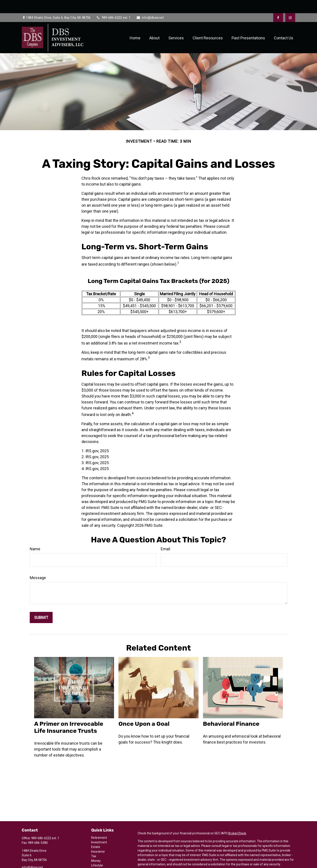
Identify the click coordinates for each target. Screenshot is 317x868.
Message (38, 564)
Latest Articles (101, 857)
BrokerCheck (237, 820)
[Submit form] (41, 604)
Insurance (98, 838)
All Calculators (101, 866)
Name (35, 536)
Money (96, 848)
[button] (135, 25)
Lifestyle (97, 852)
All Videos (98, 861)
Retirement (99, 824)
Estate (96, 834)
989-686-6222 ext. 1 (113, 4)
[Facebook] (278, 4)
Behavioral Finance (231, 711)
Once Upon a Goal (144, 711)
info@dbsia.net (150, 4)
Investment (99, 829)
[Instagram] (32, 861)
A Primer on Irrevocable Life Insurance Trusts (69, 714)
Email (165, 536)
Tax (94, 843)
